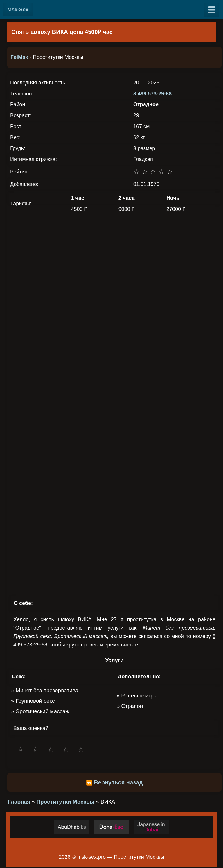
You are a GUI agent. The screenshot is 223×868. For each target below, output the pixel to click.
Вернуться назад (118, 782)
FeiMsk (19, 57)
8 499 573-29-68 (152, 94)
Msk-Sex (18, 10)
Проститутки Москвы (65, 802)
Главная (19, 802)
